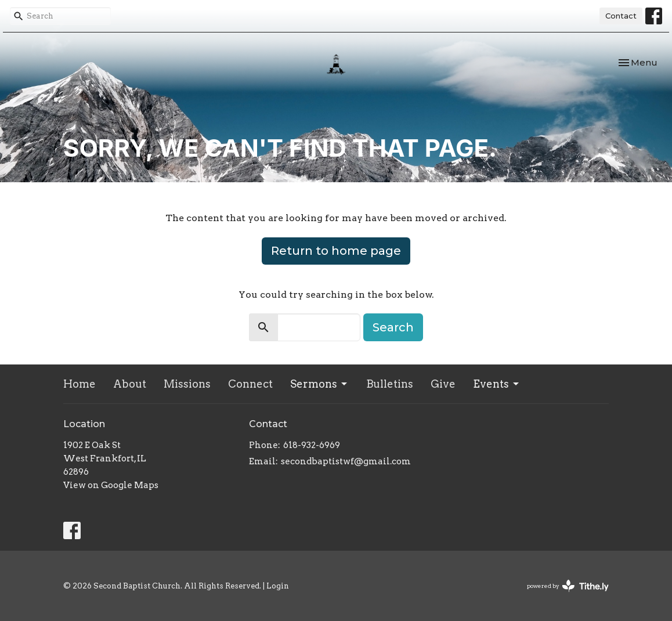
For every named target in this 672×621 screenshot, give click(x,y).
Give (443, 384)
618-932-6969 (312, 445)
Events (497, 384)
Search (393, 327)
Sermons (319, 384)
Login (278, 586)
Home (80, 384)
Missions (187, 384)
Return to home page (336, 251)
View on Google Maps (111, 485)
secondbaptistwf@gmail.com (346, 461)
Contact (621, 16)
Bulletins (390, 384)
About (130, 384)
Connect (250, 384)
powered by (568, 586)
